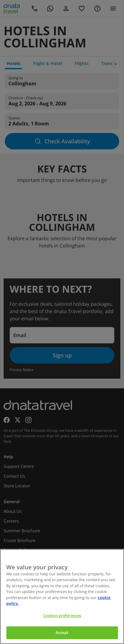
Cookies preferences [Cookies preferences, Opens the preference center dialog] (62, 615)
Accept (62, 632)
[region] (62, 596)
